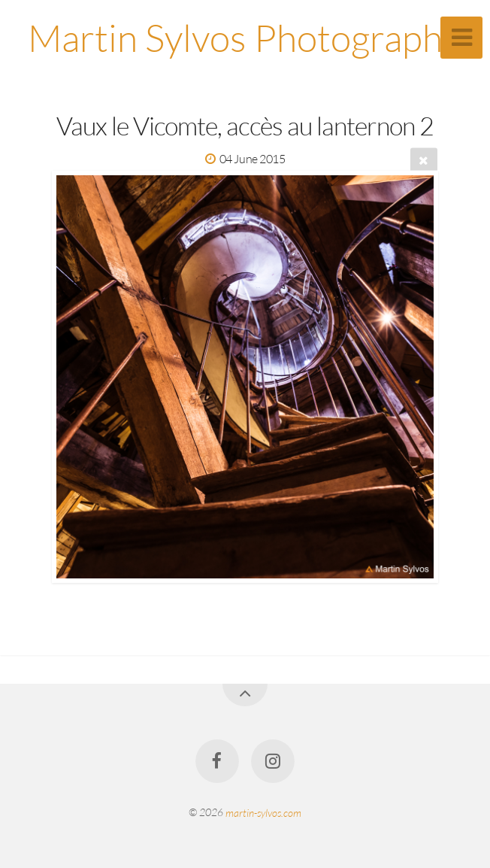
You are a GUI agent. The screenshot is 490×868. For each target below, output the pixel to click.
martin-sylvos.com (263, 812)
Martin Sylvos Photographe (245, 37)
